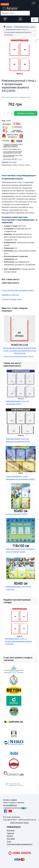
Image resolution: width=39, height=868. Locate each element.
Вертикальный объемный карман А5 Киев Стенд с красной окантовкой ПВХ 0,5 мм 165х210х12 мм (20, 351)
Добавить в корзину (26, 113)
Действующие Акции (20, 823)
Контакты (11, 830)
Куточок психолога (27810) (17, 514)
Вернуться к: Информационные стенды (18, 356)
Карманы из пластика (10, 295)
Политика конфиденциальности (20, 844)
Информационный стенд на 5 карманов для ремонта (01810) (18, 440)
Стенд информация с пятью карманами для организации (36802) (20, 478)
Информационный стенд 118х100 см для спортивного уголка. (20, 550)
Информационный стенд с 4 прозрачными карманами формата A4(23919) (18, 641)
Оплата (10, 836)
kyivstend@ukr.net (10, 805)
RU (34, 20)
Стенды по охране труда (12, 299)
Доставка (11, 839)
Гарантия (10, 833)
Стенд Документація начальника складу (18, 290)
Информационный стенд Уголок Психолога (18, 588)
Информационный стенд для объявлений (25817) (17, 403)
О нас (9, 842)
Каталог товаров (10, 800)
